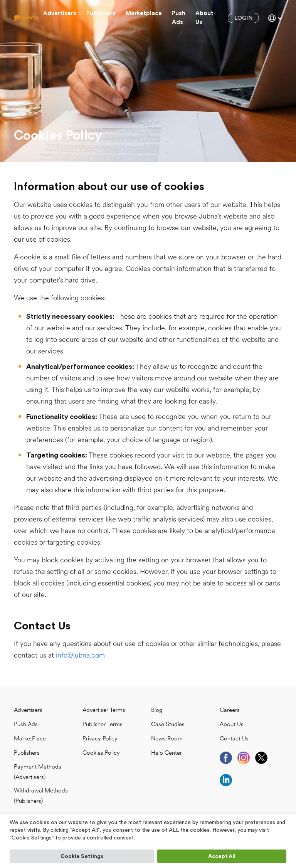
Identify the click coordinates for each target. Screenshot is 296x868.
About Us (232, 725)
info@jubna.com (80, 656)
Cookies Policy (101, 753)
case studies (168, 725)
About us (204, 18)
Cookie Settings (82, 856)
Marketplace (144, 13)
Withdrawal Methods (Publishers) (41, 796)
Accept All (222, 856)
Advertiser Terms (104, 711)
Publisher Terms (103, 725)
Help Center (166, 753)
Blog (157, 711)
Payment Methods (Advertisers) (38, 772)
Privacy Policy (100, 739)
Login (243, 18)
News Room (167, 739)
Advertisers (60, 13)
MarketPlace (30, 739)
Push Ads (179, 18)
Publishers (101, 13)
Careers (230, 711)
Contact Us (234, 739)
